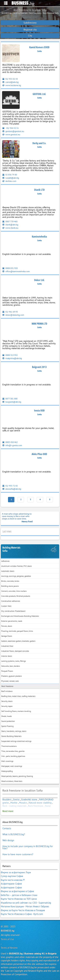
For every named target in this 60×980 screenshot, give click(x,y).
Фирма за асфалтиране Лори (16, 872)
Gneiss (16, 799)
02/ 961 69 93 (10, 312)
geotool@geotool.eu (13, 131)
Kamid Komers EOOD (39, 47)
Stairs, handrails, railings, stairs (14, 731)
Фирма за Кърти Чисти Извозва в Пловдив (23, 910)
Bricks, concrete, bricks (10, 581)
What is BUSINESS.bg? (14, 834)
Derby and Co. (39, 143)
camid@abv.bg (10, 82)
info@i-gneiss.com (12, 445)
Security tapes (7, 706)
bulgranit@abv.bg (12, 402)
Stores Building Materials (11, 736)
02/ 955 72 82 (10, 486)
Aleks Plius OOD (39, 454)
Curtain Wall (6, 606)
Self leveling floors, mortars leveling (16, 711)
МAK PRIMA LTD (39, 324)
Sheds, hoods (6, 716)
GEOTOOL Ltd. (39, 94)
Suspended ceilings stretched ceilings (16, 741)
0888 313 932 (10, 355)
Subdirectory (30, 23)
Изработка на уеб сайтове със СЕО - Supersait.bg (26, 903)
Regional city (30, 30)
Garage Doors (7, 636)
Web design (8, 840)
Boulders (7, 799)
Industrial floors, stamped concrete (15, 651)
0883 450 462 (10, 442)
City (30, 36)
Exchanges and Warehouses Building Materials (20, 616)
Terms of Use (7, 939)
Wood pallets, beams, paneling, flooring (17, 776)
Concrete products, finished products (16, 596)
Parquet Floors (7, 671)
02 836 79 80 (10, 175)
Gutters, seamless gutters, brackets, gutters (18, 641)
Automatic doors (8, 571)
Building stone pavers (10, 586)
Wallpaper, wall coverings (12, 766)
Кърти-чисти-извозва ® (13, 880)
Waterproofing (7, 771)
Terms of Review (9, 948)
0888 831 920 (10, 268)
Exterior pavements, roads (12, 621)
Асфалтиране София (11, 884)
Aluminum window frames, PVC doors (16, 566)
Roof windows (7, 691)
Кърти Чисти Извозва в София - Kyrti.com (22, 914)
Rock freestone (7, 686)
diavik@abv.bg (10, 225)
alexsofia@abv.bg (12, 489)
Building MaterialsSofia (11, 549)
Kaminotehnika (39, 237)
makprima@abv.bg (12, 358)
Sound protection (8, 721)
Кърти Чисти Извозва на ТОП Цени (19, 899)
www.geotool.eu (11, 135)
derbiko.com (9, 181)
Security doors (7, 701)
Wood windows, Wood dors (12, 781)
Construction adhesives (11, 601)
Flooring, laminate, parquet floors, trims (17, 631)
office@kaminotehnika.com (16, 271)
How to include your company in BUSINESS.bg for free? (28, 847)
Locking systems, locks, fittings (14, 661)
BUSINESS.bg (8, 931)
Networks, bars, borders (11, 666)
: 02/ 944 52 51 (11, 128)
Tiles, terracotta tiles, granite (13, 751)
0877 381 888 (10, 399)
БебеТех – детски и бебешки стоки (19, 895)
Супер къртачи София (12, 876)
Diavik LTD (39, 190)
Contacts (7, 828)
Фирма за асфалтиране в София (17, 891)
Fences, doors (7, 626)
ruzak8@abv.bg (11, 178)
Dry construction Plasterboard (13, 611)
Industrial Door (7, 646)
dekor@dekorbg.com (13, 315)
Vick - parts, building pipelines (13, 756)
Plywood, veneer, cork (10, 681)
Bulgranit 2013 (39, 367)
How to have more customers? (18, 854)
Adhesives (5, 561)
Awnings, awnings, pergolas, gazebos (16, 576)
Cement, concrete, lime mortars (14, 591)
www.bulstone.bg (12, 85)
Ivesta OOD (39, 411)
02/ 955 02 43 (10, 79)
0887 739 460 (10, 221)
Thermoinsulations (9, 746)
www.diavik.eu (10, 228)
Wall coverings (7, 761)
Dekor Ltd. (39, 280)
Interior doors (7, 656)
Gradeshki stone (29, 799)
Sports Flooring (7, 726)
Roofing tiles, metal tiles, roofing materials (18, 696)
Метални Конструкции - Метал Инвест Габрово (25, 906)
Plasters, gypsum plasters (12, 676)
